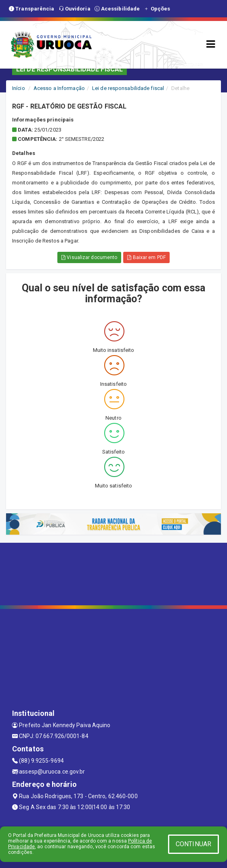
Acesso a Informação (59, 88)
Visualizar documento (89, 257)
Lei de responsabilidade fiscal (128, 88)
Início (19, 88)
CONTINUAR (193, 844)
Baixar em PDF (146, 257)
